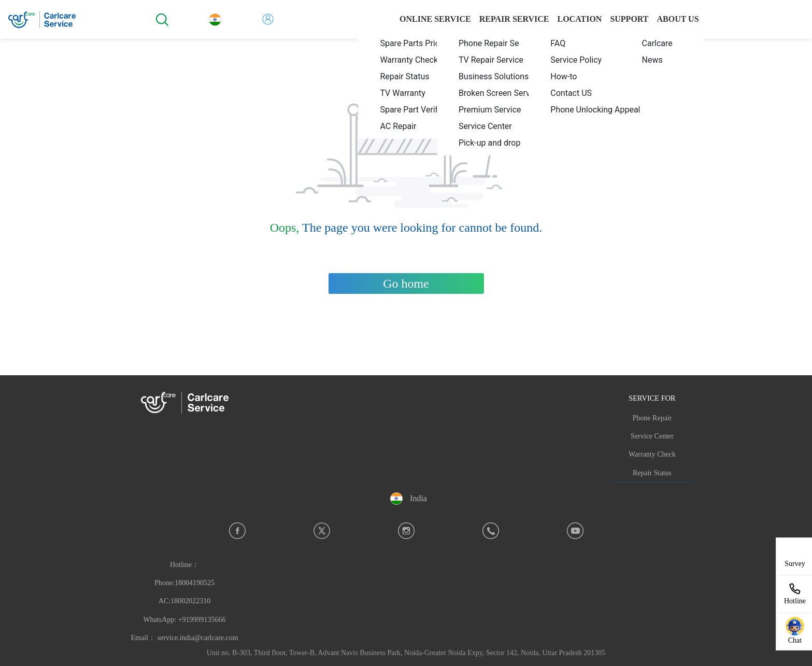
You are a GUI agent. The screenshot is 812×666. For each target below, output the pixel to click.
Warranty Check (652, 454)
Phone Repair (652, 418)
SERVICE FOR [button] (652, 398)
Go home (406, 284)
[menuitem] (417, 43)
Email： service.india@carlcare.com (185, 638)
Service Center (652, 436)
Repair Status (652, 473)
